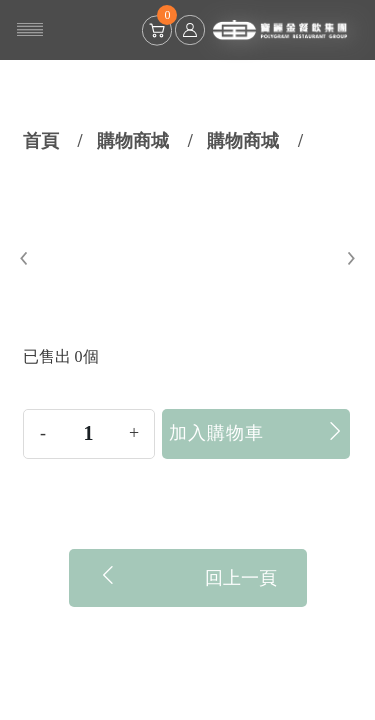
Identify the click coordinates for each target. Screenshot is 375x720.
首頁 (41, 141)
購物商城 (133, 141)
